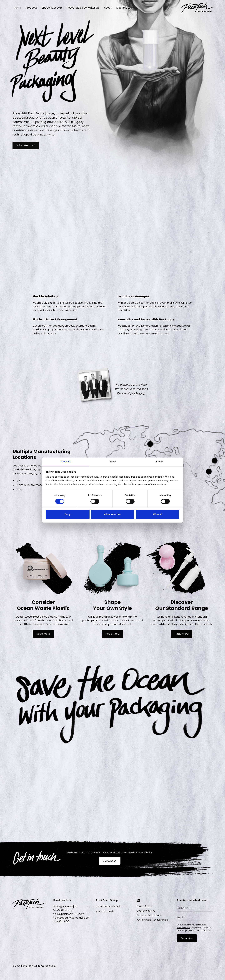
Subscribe (187, 938)
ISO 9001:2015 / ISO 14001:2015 (152, 920)
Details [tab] (112, 462)
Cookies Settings (146, 911)
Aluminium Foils (105, 911)
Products (31, 8)
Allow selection (112, 514)
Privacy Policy (144, 906)
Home (17, 8)
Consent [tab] (66, 462)
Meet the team (125, 8)
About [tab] (159, 462)
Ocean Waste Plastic (109, 906)
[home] (197, 8)
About (108, 8)
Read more (43, 634)
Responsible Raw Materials (83, 8)
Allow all (157, 514)
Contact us (110, 861)
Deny (68, 514)
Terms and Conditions (149, 915)
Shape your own (52, 8)
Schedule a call (26, 145)
